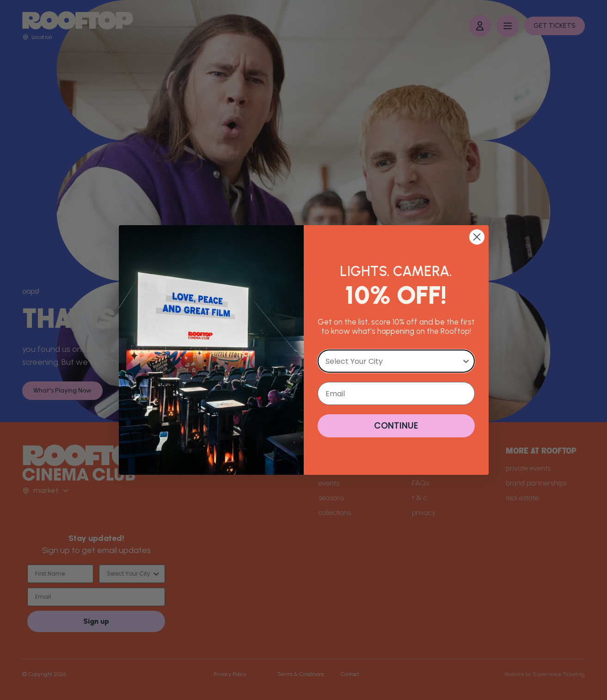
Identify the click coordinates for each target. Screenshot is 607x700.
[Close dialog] (477, 237)
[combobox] (393, 361)
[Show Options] (466, 361)
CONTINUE (396, 426)
